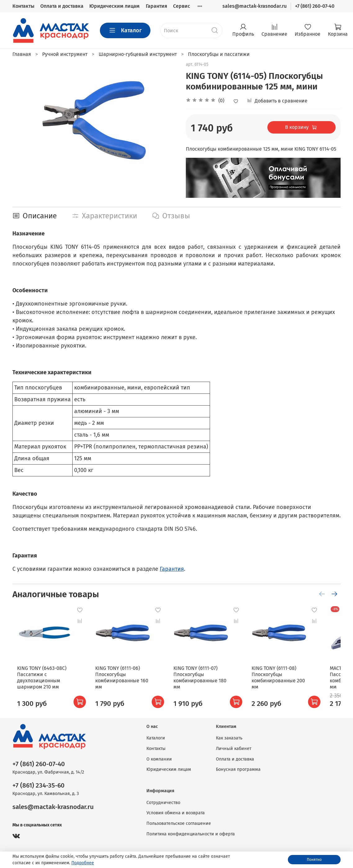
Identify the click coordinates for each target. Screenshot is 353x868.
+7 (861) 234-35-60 (38, 786)
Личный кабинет (234, 749)
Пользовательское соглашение (179, 823)
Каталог (125, 30)
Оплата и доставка (62, 6)
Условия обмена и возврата (176, 813)
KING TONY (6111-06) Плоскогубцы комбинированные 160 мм (127, 681)
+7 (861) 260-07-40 (315, 6)
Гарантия (156, 6)
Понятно (314, 860)
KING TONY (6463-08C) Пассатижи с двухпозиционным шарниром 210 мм (37, 684)
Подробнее (83, 863)
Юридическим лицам (114, 6)
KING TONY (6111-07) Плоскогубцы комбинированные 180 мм (212, 681)
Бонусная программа (238, 769)
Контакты (23, 6)
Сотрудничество (163, 803)
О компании (159, 759)
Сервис (182, 6)
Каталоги (156, 738)
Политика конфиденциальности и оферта (191, 834)
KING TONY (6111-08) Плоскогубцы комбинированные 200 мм (292, 684)
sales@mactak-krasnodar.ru (255, 6)
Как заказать (229, 738)
